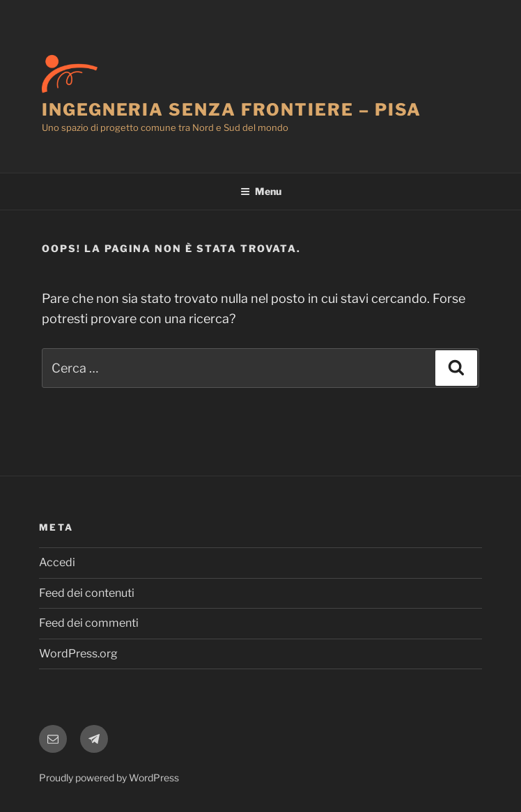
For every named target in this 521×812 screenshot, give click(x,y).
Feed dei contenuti (87, 593)
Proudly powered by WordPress (109, 778)
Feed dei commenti (89, 623)
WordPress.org (78, 654)
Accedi (57, 562)
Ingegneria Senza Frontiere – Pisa (232, 110)
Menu (261, 191)
